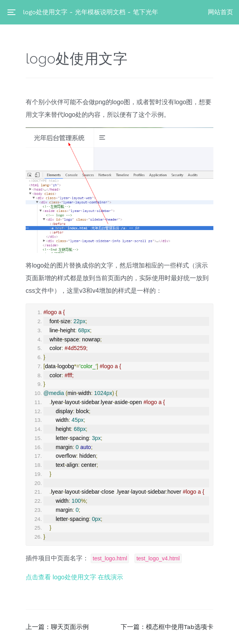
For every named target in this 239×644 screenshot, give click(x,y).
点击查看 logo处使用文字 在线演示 (74, 577)
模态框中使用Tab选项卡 (180, 627)
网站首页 (220, 12)
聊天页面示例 (70, 627)
